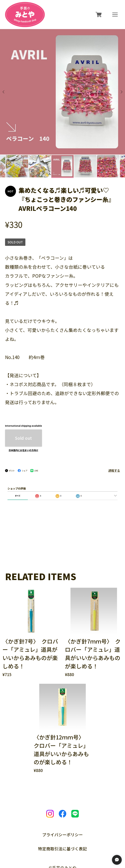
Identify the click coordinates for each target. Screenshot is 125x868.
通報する (114, 439)
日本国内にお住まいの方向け (23, 418)
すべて (18, 464)
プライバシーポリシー (62, 803)
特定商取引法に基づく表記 (62, 817)
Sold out (23, 406)
